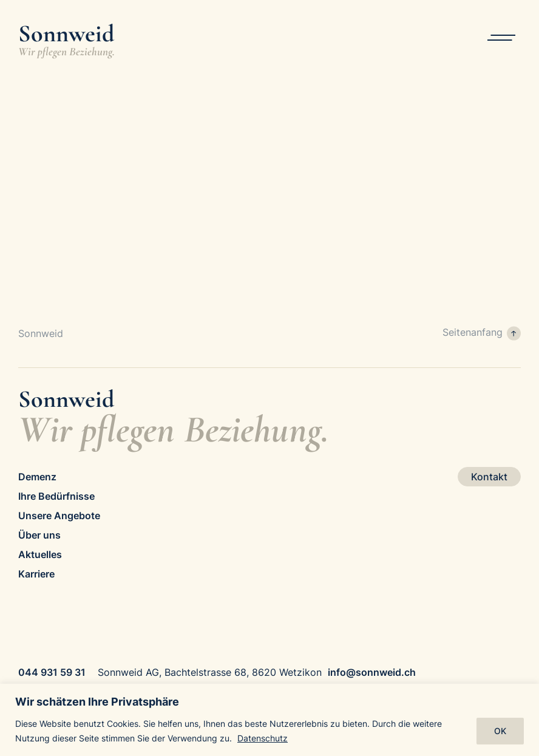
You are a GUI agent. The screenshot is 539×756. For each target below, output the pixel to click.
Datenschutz (263, 738)
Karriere (36, 574)
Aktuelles (40, 554)
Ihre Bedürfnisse (56, 496)
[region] (269, 720)
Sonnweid (41, 333)
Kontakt (489, 477)
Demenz (37, 477)
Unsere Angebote (59, 516)
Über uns (39, 535)
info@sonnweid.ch (372, 672)
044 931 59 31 (52, 672)
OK (500, 731)
